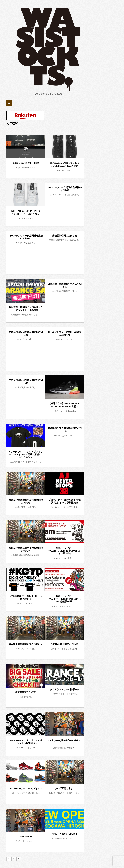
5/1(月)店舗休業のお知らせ (65, 644)
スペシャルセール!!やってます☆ (26, 789)
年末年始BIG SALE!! (26, 692)
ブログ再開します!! (65, 789)
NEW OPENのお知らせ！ (65, 834)
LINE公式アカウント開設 (26, 163)
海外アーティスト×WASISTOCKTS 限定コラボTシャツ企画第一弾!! (65, 599)
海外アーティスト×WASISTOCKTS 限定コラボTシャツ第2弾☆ (65, 551)
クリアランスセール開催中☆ (65, 690)
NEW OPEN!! (26, 837)
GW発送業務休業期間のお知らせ (26, 644)
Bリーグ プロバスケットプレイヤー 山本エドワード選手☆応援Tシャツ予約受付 (26, 454)
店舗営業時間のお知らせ (65, 236)
